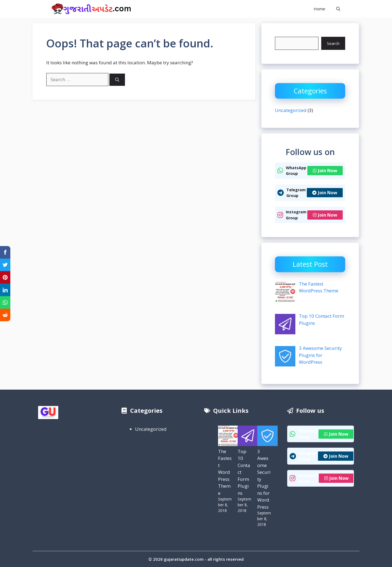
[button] (338, 9)
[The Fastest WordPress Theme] (228, 437)
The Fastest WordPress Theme (225, 472)
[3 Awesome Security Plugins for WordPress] (267, 437)
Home (319, 9)
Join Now (325, 171)
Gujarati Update (164, 9)
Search (333, 43)
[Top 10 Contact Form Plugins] (248, 437)
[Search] (117, 80)
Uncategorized (291, 110)
